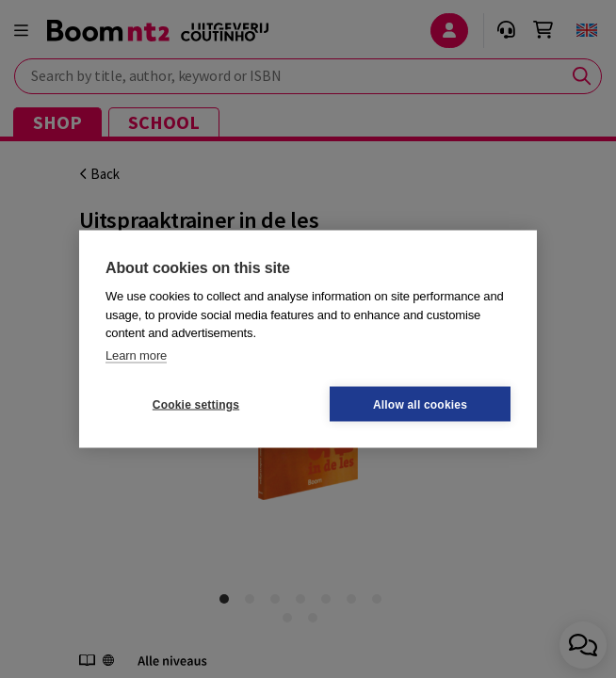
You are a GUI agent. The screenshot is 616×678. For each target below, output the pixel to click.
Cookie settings (196, 404)
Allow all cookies (420, 404)
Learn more (136, 355)
